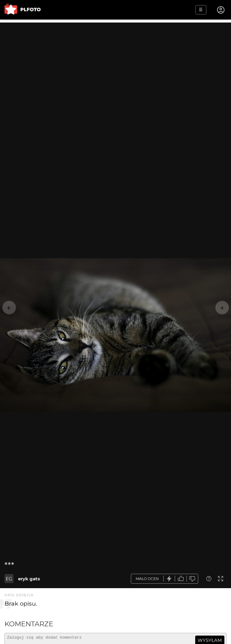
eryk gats (29, 579)
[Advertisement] (115, 65)
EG (9, 579)
